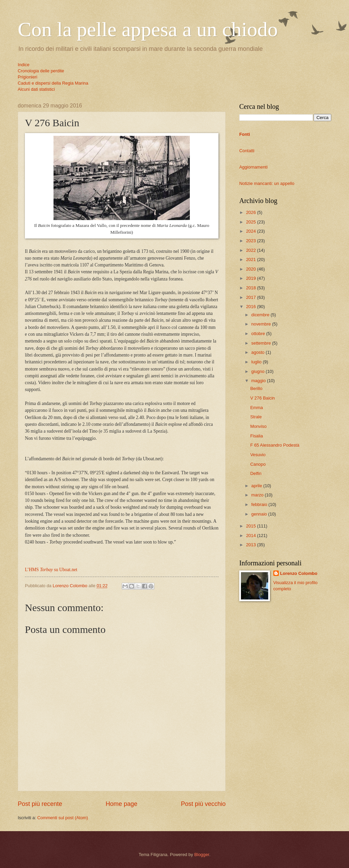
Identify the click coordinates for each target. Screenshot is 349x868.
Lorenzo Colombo (299, 573)
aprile (257, 486)
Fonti (245, 134)
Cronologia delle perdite (41, 71)
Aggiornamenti (253, 167)
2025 (252, 222)
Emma (256, 408)
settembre (262, 343)
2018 (252, 288)
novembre (262, 324)
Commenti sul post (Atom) (63, 818)
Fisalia (256, 436)
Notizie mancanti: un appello (267, 183)
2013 (252, 545)
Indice (24, 65)
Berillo (256, 388)
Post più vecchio (203, 804)
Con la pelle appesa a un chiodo (148, 29)
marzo (258, 495)
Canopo (258, 464)
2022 (252, 250)
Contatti (247, 151)
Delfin (256, 473)
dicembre (261, 315)
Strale (256, 417)
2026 (252, 212)
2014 (252, 536)
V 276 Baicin (262, 398)
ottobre (259, 334)
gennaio (260, 514)
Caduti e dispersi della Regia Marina (53, 83)
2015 (252, 526)
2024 (252, 231)
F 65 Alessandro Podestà (275, 445)
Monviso (258, 426)
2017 (252, 297)
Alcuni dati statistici (36, 89)
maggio (259, 381)
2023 (252, 241)
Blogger (202, 855)
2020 (252, 269)
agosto (258, 352)
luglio (257, 362)
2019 (252, 278)
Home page (122, 804)
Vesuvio (258, 455)
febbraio (260, 504)
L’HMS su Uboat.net (51, 570)
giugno (258, 371)
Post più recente (40, 804)
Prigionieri (27, 77)
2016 (252, 307)
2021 (252, 259)
